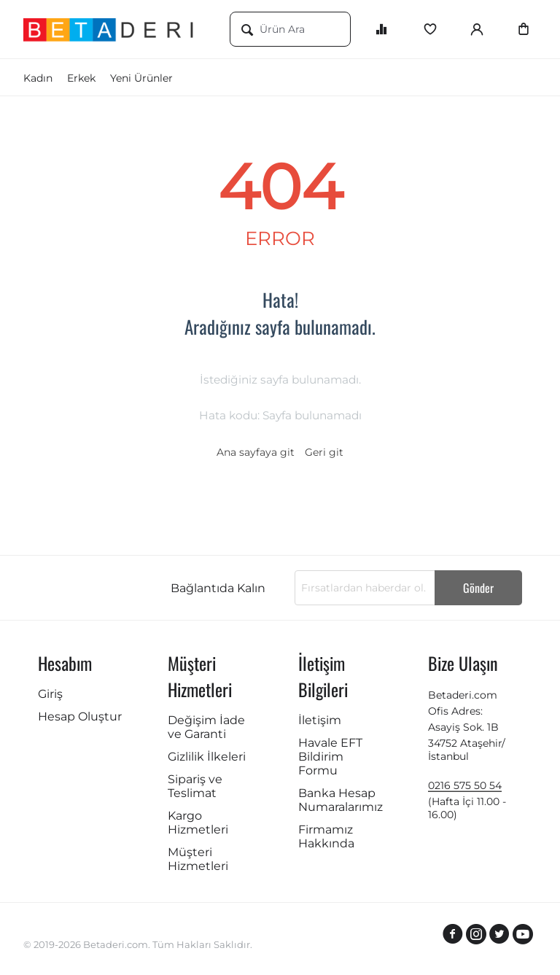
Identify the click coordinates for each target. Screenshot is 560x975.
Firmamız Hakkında (326, 836)
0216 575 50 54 (465, 785)
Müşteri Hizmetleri (198, 859)
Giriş (50, 694)
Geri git (324, 452)
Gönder (478, 588)
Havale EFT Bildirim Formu (330, 757)
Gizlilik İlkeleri (207, 757)
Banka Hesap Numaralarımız (341, 800)
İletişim (320, 720)
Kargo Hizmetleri (198, 823)
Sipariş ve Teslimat (195, 786)
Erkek (81, 78)
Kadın (38, 78)
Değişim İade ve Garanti (206, 727)
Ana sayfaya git (256, 452)
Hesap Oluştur (80, 716)
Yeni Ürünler (141, 78)
